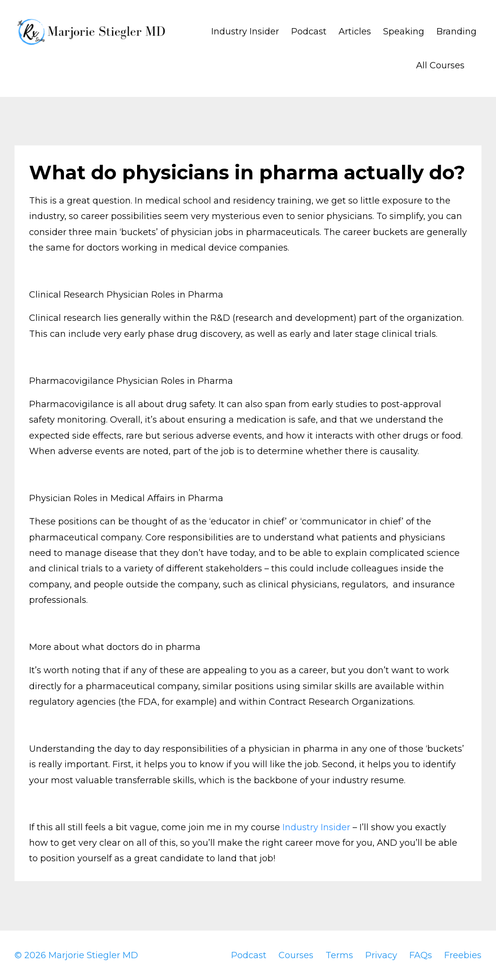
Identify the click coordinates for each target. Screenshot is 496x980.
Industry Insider (245, 32)
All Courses (440, 65)
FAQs (421, 955)
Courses (296, 955)
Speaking (404, 32)
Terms (339, 955)
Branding (457, 32)
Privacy (381, 955)
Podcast (309, 32)
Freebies (463, 955)
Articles (355, 32)
